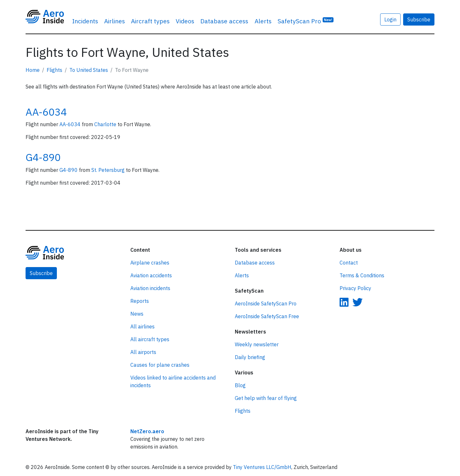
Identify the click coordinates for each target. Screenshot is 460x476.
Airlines (115, 21)
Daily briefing (250, 357)
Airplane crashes (150, 263)
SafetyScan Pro (306, 21)
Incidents (85, 21)
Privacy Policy (355, 288)
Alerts (263, 21)
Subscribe (419, 19)
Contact (349, 263)
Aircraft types (150, 21)
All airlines (142, 326)
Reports (140, 301)
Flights (54, 70)
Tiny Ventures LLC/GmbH (262, 467)
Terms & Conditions (362, 275)
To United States (89, 70)
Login (390, 19)
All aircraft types (150, 339)
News (137, 314)
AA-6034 (46, 112)
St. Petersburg (109, 170)
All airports (143, 352)
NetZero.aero (147, 431)
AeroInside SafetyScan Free (267, 316)
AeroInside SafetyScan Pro (266, 303)
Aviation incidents (150, 288)
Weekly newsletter (257, 344)
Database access (224, 21)
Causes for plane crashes (160, 365)
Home (33, 70)
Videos (185, 21)
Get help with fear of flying (266, 398)
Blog (240, 385)
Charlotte (106, 124)
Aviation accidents (151, 275)
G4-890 (43, 157)
